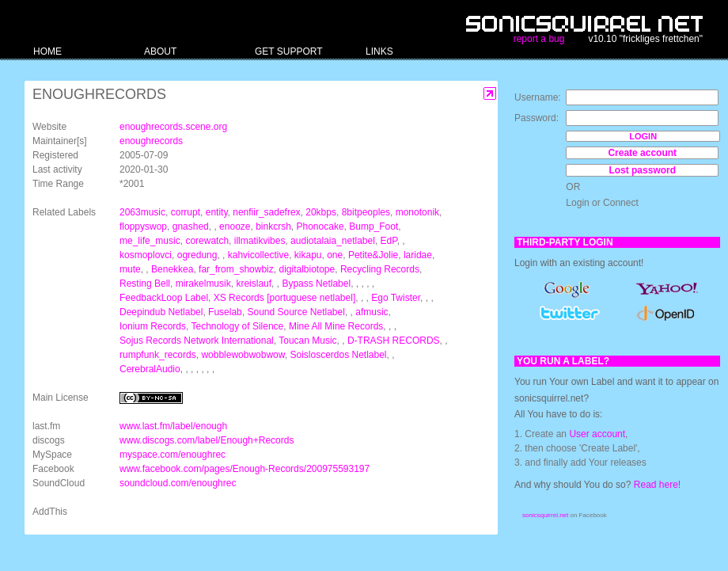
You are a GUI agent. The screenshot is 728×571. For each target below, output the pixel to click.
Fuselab (225, 312)
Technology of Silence (238, 326)
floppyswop (143, 226)
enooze (235, 226)
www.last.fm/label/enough (173, 426)
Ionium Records (153, 326)
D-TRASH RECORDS (394, 341)
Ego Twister (396, 298)
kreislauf (254, 284)
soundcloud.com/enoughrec (178, 483)
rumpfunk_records (158, 355)
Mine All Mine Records (336, 326)
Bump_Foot (373, 226)
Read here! (657, 485)
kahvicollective (258, 255)
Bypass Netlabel (316, 284)
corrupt (186, 212)
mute (130, 269)
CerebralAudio (150, 369)
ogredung (197, 255)
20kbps (321, 212)
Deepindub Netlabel (161, 312)
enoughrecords (151, 141)
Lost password (642, 170)
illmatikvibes (260, 241)
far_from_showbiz (236, 269)
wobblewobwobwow (243, 355)
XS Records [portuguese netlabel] (284, 298)
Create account (642, 153)
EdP (389, 241)
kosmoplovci (146, 255)
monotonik (417, 212)
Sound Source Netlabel (296, 312)
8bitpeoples (366, 212)
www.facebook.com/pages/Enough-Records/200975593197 (245, 469)
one (335, 255)
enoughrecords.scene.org (173, 127)
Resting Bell (145, 284)
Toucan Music (307, 341)
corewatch (207, 241)
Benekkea (172, 269)
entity (217, 212)
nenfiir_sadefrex (266, 212)
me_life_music (150, 241)
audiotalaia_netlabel (333, 241)
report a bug (539, 39)
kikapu (308, 255)
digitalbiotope (307, 269)
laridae (418, 255)
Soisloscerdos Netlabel (338, 355)
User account (597, 434)
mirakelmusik (203, 284)
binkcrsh (273, 226)
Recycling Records (380, 269)
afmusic (372, 312)
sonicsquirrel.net (545, 515)
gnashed (191, 226)
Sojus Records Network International (197, 341)
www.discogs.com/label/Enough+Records (207, 440)
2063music (142, 212)
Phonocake (320, 226)
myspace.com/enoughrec (173, 455)
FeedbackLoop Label (164, 298)
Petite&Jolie (373, 255)
